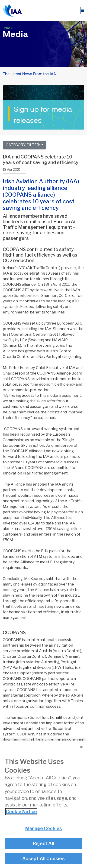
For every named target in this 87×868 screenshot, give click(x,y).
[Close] (81, 747)
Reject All (43, 844)
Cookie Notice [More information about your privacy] (21, 812)
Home (6, 28)
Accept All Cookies (43, 859)
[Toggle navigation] (82, 10)
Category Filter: (23, 145)
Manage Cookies (44, 829)
